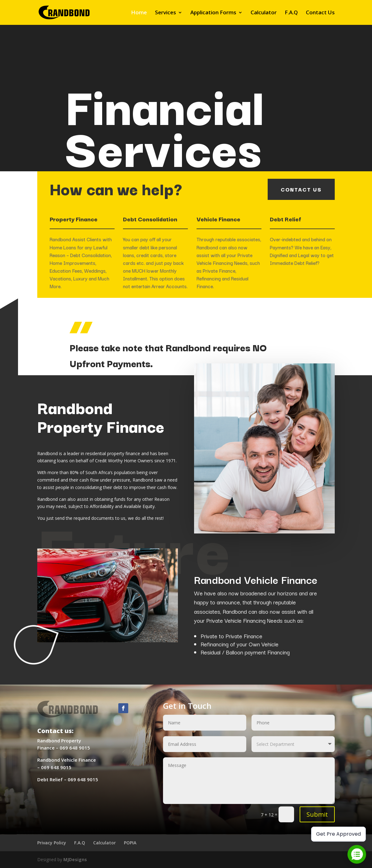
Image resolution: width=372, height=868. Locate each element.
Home (139, 13)
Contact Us (320, 13)
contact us (301, 189)
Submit (317, 814)
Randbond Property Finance (101, 416)
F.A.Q (291, 13)
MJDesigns (75, 859)
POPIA (130, 843)
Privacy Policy (52, 843)
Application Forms (213, 13)
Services (166, 13)
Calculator (264, 13)
